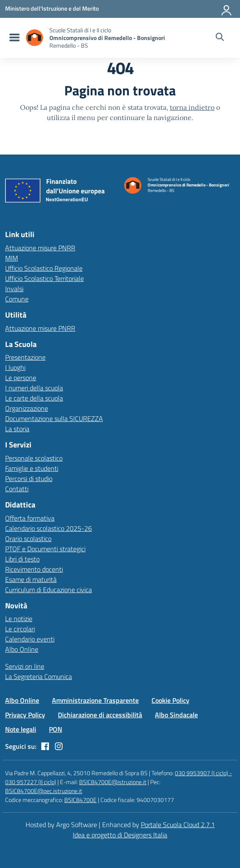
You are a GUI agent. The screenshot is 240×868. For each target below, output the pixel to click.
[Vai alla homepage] (34, 38)
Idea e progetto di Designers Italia (120, 835)
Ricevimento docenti (34, 569)
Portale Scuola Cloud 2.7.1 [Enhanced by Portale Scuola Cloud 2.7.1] (178, 825)
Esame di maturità (31, 579)
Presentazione (25, 357)
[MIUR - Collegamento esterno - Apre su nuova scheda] (52, 9)
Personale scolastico (34, 458)
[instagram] (59, 746)
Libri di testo (22, 559)
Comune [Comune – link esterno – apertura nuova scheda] (17, 299)
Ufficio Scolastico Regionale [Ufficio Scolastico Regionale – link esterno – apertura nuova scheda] (44, 268)
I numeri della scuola (34, 388)
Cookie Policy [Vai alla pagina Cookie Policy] (170, 700)
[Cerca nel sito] (220, 38)
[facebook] (45, 746)
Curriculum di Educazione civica (49, 590)
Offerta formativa (30, 518)
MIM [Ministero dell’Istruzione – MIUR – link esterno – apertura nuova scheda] (11, 258)
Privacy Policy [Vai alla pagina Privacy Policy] (25, 715)
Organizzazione (27, 408)
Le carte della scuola (34, 398)
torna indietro (192, 107)
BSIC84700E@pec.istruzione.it (44, 791)
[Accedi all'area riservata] (227, 9)
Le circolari (20, 629)
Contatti (17, 489)
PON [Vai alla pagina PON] (56, 729)
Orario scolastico (28, 539)
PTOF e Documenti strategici (45, 549)
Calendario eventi (30, 639)
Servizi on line (25, 666)
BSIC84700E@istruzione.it (113, 782)
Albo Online (22, 649)
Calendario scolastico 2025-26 (49, 528)
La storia (17, 429)
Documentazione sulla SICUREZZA (54, 418)
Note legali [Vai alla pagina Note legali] (21, 729)
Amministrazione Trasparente (95, 700)
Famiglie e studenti (32, 468)
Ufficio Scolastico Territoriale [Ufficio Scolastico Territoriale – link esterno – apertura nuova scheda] (44, 278)
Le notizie (19, 619)
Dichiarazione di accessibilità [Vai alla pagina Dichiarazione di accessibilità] (100, 715)
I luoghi (15, 367)
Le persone (21, 378)
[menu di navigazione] (13, 38)
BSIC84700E (80, 800)
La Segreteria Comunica (39, 676)
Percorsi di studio (29, 478)
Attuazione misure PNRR (40, 248)
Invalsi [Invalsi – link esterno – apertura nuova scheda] (14, 289)
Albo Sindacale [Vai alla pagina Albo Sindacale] (176, 715)
